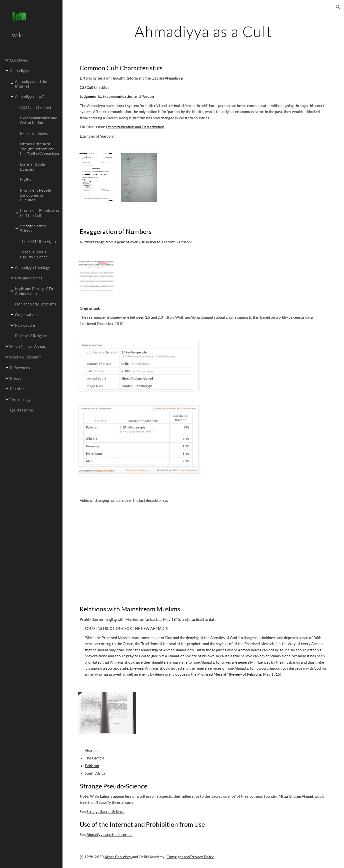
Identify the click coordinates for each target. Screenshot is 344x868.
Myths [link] (25, 179)
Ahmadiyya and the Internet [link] (31, 84)
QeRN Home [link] (21, 410)
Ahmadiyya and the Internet (109, 835)
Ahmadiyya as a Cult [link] (32, 96)
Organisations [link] (27, 315)
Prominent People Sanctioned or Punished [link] (35, 195)
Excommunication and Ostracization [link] (39, 120)
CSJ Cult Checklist (94, 87)
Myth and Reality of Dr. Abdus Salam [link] (34, 291)
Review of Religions (246, 674)
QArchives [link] (19, 60)
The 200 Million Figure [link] (39, 241)
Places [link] (16, 378)
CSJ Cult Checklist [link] (36, 107)
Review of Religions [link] (31, 336)
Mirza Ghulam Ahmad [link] (28, 346)
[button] (338, 7)
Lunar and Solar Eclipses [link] (33, 166)
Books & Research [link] (26, 357)
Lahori (105, 796)
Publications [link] (25, 325)
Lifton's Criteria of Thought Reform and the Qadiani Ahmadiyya (131, 78)
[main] (203, 31)
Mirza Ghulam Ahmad (296, 796)
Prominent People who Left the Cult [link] (39, 213)
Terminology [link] (20, 399)
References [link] (20, 368)
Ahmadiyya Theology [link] (32, 267)
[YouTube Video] (128, 554)
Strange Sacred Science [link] (33, 228)
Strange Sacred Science (105, 812)
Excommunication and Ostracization (135, 127)
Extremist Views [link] (34, 133)
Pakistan (92, 766)
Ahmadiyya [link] (19, 70)
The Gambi (93, 758)
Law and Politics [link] (29, 278)
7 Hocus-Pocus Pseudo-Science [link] (34, 254)
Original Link (90, 308)
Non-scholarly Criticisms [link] (36, 304)
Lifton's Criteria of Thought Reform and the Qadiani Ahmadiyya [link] (39, 149)
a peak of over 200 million (135, 242)
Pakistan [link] (17, 389)
